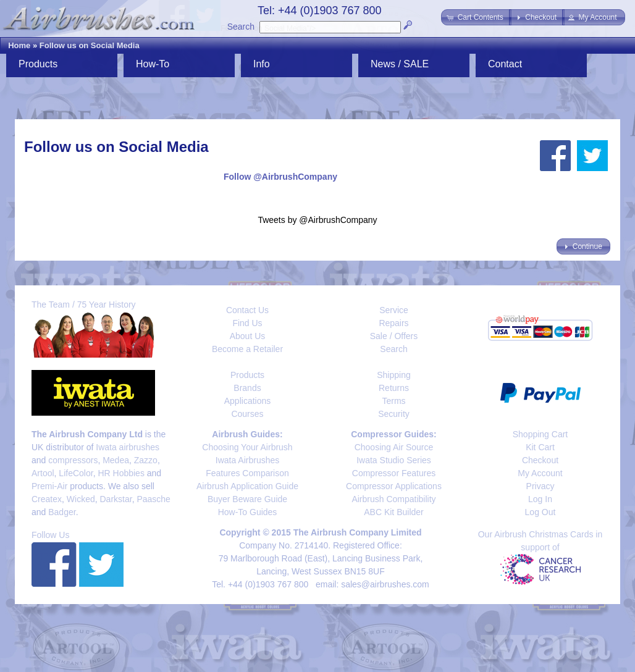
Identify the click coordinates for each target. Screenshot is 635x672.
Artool (43, 473)
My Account (540, 473)
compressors (73, 460)
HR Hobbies (121, 473)
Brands (247, 388)
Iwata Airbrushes (248, 460)
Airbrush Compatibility (393, 499)
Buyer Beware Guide (247, 499)
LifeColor (76, 473)
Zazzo (146, 460)
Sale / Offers (394, 336)
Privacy (540, 486)
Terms (393, 401)
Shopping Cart (540, 434)
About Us (248, 336)
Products (38, 64)
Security (394, 414)
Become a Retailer (247, 349)
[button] (476, 17)
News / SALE (400, 64)
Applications (248, 401)
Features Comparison (247, 473)
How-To (153, 64)
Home (19, 45)
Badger (62, 512)
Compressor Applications (394, 486)
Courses (247, 414)
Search (241, 27)
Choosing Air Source (394, 447)
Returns (394, 388)
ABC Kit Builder (393, 512)
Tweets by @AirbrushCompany (317, 220)
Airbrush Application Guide (247, 486)
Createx (47, 499)
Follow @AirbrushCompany (280, 177)
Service (394, 310)
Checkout (540, 460)
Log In (540, 499)
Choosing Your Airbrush (247, 447)
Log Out (540, 512)
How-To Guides (248, 512)
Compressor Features (394, 473)
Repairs (393, 323)
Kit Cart (540, 447)
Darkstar (116, 499)
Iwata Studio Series (394, 460)
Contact (505, 64)
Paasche (153, 499)
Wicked (81, 499)
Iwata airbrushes (128, 447)
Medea (116, 460)
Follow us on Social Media (90, 45)
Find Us (247, 323)
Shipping (394, 375)
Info (262, 64)
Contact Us (247, 310)
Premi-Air (49, 486)
